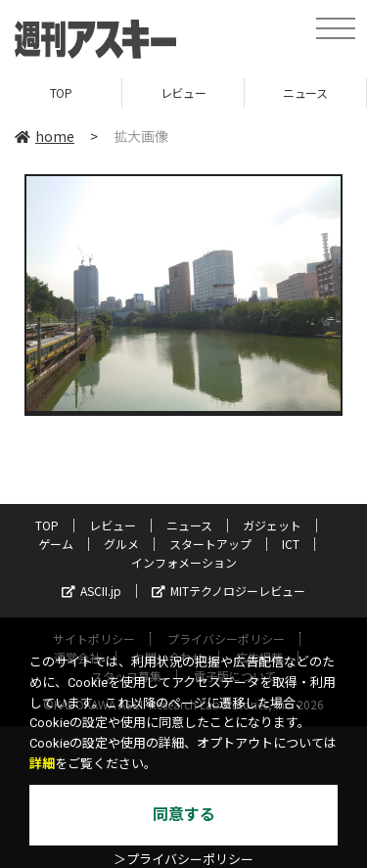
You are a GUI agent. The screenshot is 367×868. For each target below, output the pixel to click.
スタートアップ (210, 544)
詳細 (42, 764)
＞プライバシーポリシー (183, 860)
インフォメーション (184, 562)
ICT (291, 544)
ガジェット (272, 525)
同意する (184, 815)
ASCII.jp (92, 591)
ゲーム (56, 544)
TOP (61, 92)
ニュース (305, 92)
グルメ (121, 544)
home (45, 136)
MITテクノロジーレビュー (229, 591)
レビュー (183, 92)
